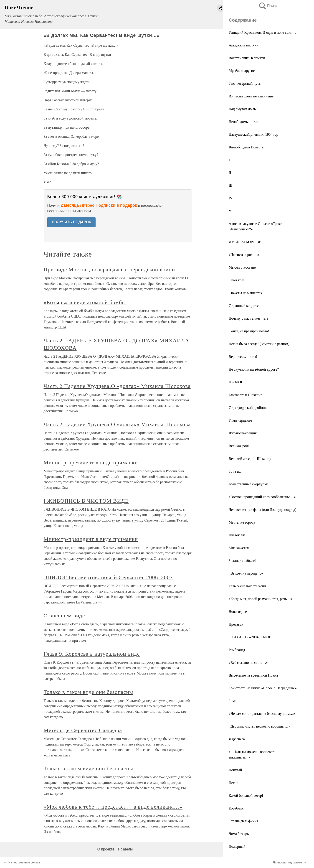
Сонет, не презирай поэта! (249, 331)
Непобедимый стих (244, 122)
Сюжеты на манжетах (246, 293)
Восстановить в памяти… (249, 58)
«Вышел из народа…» (246, 573)
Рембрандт (237, 650)
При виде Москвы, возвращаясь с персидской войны (110, 270)
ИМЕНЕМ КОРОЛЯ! (245, 242)
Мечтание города (242, 522)
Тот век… (236, 471)
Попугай (235, 770)
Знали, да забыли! (243, 561)
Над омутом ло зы (243, 109)
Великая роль (239, 446)
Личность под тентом (287, 863)
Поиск (268, 6)
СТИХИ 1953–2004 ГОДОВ (250, 637)
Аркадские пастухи (244, 45)
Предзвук (236, 624)
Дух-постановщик (243, 433)
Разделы (125, 849)
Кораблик (236, 808)
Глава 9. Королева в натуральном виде (92, 654)
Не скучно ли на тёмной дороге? (254, 369)
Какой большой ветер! (246, 795)
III (230, 185)
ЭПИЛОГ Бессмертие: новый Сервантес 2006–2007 (108, 577)
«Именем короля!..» (244, 255)
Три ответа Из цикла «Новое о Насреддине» (263, 688)
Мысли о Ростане (242, 267)
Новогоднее (238, 612)
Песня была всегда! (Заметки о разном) (259, 344)
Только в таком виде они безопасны (89, 692)
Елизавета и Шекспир (246, 395)
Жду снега (237, 739)
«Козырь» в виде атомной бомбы (85, 302)
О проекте (106, 849)
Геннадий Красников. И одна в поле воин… (262, 32)
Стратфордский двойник (248, 408)
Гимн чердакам (240, 420)
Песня (233, 783)
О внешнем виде (64, 616)
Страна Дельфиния (243, 821)
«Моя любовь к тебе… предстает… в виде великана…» (113, 807)
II (230, 173)
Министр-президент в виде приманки (91, 463)
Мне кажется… (241, 548)
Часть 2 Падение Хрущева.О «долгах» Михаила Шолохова (117, 386)
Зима (233, 701)
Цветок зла (237, 535)
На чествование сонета (24, 863)
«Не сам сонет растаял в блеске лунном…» (262, 714)
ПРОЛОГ (236, 382)
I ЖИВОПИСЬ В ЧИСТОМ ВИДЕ (86, 501)
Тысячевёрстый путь (245, 83)
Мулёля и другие (242, 71)
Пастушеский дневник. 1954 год (253, 134)
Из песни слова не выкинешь (251, 96)
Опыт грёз (237, 280)
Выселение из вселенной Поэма (253, 675)
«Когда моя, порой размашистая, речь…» (260, 599)
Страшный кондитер (244, 306)
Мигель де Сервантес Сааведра (83, 730)
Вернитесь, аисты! (243, 357)
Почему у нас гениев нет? (248, 318)
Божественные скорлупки (248, 484)
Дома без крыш (241, 834)
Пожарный (237, 846)
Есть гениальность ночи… (249, 586)
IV (231, 198)
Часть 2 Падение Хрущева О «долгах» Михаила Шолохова (117, 424)
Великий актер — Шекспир (250, 459)
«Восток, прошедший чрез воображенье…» (262, 497)
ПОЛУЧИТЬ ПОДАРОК (72, 222)
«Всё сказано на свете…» (248, 663)
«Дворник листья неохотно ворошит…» (259, 726)
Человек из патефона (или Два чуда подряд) (262, 510)
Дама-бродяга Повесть (246, 147)
